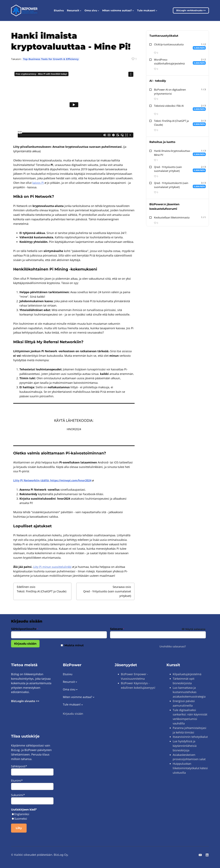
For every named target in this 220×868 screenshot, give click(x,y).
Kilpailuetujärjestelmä (187, 674)
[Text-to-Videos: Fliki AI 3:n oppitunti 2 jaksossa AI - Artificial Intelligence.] (178, 107)
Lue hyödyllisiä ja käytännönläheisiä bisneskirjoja (185, 746)
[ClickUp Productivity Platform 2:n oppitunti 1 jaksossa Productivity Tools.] (178, 46)
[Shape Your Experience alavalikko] (133, 11)
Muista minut (74, 645)
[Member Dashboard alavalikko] (98, 11)
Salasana (117, 629)
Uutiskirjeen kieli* (24, 810)
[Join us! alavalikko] (157, 11)
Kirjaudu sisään (25, 644)
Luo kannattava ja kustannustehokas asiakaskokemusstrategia (189, 692)
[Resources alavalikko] (81, 11)
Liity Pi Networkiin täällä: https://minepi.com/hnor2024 (53, 480)
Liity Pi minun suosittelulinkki (54, 567)
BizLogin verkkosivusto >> (191, 10)
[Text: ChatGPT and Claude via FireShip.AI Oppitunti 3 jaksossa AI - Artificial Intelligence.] (42, 589)
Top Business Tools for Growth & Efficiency (51, 59)
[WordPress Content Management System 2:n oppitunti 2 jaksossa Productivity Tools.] (178, 62)
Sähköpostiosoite (24, 629)
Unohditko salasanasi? (173, 646)
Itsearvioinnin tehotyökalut (190, 737)
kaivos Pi (39, 183)
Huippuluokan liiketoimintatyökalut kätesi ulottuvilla (190, 768)
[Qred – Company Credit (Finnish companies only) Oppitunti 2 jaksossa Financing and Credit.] (105, 591)
